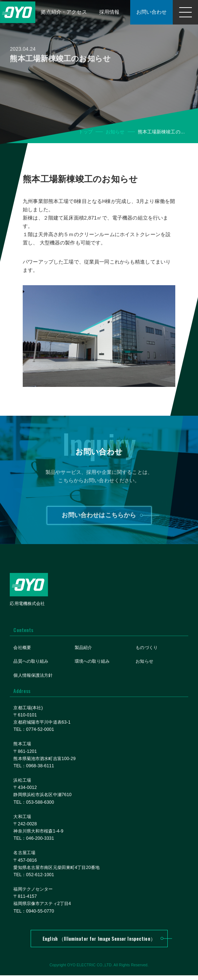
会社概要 (22, 649)
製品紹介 (83, 649)
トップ (86, 132)
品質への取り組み (31, 662)
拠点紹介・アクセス (61, 8)
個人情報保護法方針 (33, 676)
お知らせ (115, 132)
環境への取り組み (92, 662)
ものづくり (147, 649)
